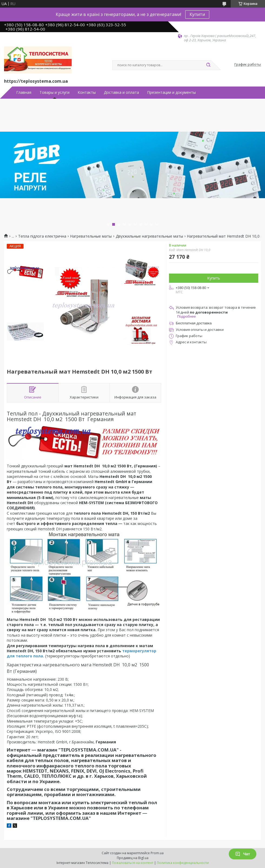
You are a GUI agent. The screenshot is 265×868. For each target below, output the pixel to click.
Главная (24, 92)
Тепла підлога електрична (42, 236)
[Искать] (208, 65)
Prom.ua (157, 853)
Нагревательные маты (91, 236)
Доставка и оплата (121, 92)
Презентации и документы (171, 92)
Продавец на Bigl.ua (133, 858)
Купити (197, 14)
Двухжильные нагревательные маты (149, 236)
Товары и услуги (54, 92)
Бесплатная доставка (194, 323)
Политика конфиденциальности (183, 863)
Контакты (87, 92)
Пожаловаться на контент (133, 863)
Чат (243, 854)
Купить (214, 278)
